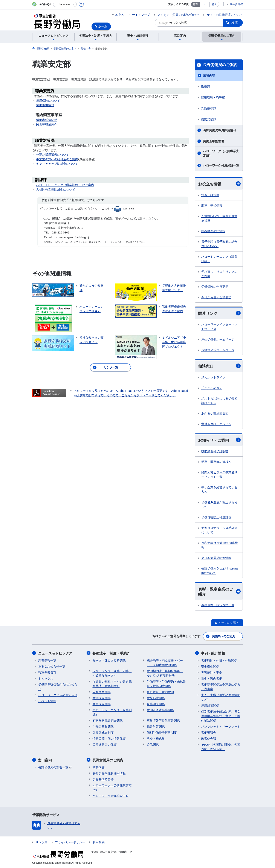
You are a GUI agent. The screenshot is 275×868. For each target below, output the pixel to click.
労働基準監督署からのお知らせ (58, 687)
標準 (196, 4)
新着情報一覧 (47, 660)
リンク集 (41, 842)
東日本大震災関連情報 (216, 558)
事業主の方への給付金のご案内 (57, 159)
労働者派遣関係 (47, 120)
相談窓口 (219, 366)
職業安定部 (208, 119)
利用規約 (99, 842)
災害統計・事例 (212, 672)
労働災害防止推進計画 (216, 517)
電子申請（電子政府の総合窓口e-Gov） (219, 244)
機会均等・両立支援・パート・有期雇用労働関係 (165, 663)
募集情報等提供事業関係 (163, 720)
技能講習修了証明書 (215, 451)
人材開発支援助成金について (56, 189)
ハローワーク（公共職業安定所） (221, 153)
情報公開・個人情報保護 (109, 738)
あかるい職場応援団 (215, 414)
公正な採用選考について (53, 155)
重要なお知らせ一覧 (52, 666)
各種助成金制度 (103, 732)
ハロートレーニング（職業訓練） (219, 259)
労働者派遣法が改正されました (219, 505)
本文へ (120, 15)
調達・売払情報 (212, 206)
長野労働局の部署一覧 (55, 767)
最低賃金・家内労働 (160, 692)
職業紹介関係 (156, 704)
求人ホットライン (213, 377)
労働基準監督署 (214, 141)
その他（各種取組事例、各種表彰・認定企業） (221, 747)
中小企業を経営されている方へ (219, 490)
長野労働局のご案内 (220, 65)
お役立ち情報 (219, 184)
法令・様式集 (210, 195)
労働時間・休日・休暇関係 (219, 660)
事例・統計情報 (213, 653)
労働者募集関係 (103, 726)
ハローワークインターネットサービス (219, 327)
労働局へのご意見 (223, 636)
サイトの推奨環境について (225, 15)
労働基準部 (208, 108)
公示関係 (153, 744)
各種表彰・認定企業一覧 (218, 605)
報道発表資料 (47, 672)
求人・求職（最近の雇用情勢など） (221, 697)
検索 (235, 23)
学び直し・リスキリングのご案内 (219, 274)
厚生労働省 (236, 4)
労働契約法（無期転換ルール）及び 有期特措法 (165, 673)
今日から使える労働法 (216, 297)
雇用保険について (48, 101)
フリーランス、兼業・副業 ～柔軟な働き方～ (112, 673)
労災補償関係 (156, 698)
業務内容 (209, 76)
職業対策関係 (156, 726)
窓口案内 (45, 760)
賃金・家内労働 (212, 678)
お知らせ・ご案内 (219, 440)
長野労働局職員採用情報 (220, 130)
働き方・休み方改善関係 (109, 660)
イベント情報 (47, 701)
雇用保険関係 (102, 704)
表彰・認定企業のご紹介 (219, 592)
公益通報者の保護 (105, 744)
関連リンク (219, 313)
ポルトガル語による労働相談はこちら (219, 401)
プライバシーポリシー (70, 842)
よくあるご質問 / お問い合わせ (178, 15)
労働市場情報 (45, 105)
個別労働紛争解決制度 (162, 732)
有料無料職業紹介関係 (108, 720)
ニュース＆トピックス (55, 653)
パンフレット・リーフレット (221, 726)
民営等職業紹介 (47, 124)
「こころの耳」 (212, 388)
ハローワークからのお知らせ (58, 695)
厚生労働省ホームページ (218, 340)
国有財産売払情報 (213, 231)
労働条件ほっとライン (216, 424)
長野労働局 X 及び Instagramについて (220, 571)
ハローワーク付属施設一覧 (221, 165)
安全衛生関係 (102, 692)
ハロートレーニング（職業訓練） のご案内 (65, 185)
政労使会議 (209, 738)
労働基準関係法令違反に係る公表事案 (221, 687)
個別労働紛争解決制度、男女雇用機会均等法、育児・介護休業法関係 (221, 716)
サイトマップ (141, 15)
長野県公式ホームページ (218, 350)
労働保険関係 (102, 698)
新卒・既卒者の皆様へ (216, 462)
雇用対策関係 (210, 705)
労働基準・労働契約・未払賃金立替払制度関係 (166, 684)
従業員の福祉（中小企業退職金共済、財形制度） (112, 684)
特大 (214, 4)
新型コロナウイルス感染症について (219, 530)
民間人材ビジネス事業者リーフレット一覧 (219, 475)
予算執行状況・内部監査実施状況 (219, 218)
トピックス (46, 678)
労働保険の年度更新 (215, 287)
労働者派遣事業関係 (160, 710)
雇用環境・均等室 (213, 97)
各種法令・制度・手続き (112, 653)
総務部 (205, 86)
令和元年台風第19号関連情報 (220, 545)
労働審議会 (209, 732)
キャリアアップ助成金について (57, 164)
